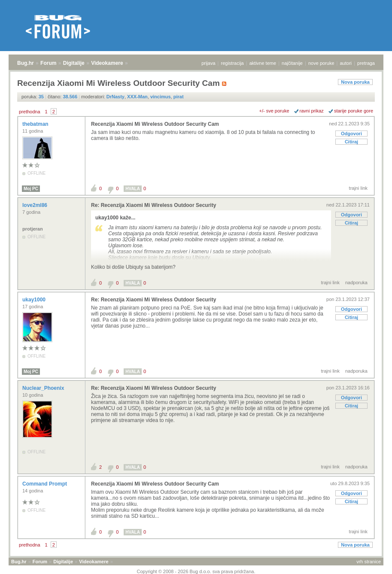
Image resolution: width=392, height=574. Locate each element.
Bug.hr (26, 63)
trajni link (358, 188)
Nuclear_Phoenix (44, 388)
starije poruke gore (354, 111)
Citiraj (351, 142)
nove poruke (321, 63)
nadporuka (356, 282)
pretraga (366, 63)
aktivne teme (263, 63)
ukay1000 (35, 300)
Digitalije (74, 63)
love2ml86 (35, 205)
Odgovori (351, 134)
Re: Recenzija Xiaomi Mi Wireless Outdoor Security (153, 205)
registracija (232, 63)
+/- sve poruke (274, 111)
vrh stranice (369, 562)
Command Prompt (45, 484)
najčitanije (292, 63)
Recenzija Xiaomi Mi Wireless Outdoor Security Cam (155, 124)
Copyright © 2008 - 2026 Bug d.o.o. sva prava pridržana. (196, 571)
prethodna (30, 112)
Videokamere (107, 63)
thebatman (36, 124)
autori (346, 63)
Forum (48, 63)
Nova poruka (355, 82)
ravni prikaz (312, 111)
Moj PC (31, 189)
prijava (208, 63)
